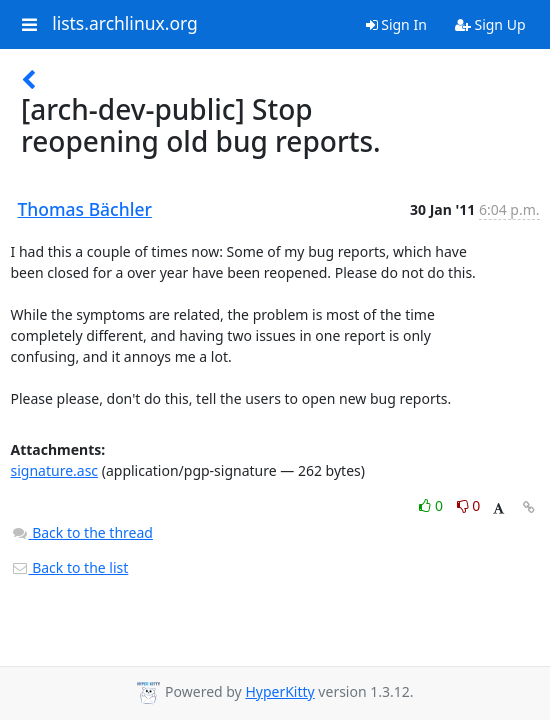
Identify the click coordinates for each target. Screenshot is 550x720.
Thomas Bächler (85, 209)
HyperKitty (279, 691)
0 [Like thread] (432, 505)
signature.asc (55, 470)
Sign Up (490, 24)
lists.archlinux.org (125, 24)
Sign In (396, 24)
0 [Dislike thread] (469, 505)
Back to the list (70, 567)
